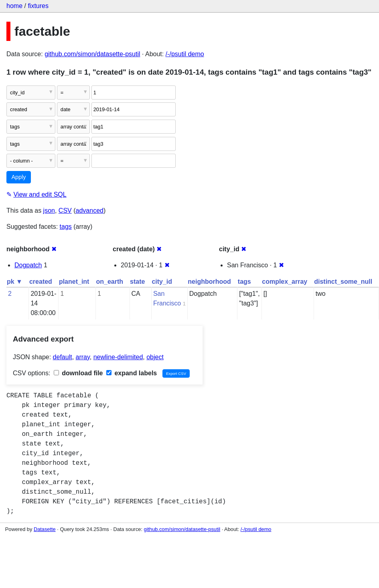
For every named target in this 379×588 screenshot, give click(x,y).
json (49, 211)
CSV (65, 211)
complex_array (285, 282)
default (63, 357)
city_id (162, 282)
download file (78, 373)
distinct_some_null (343, 282)
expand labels (132, 373)
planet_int (74, 282)
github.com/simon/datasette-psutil (92, 54)
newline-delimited (118, 357)
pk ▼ (15, 282)
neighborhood (209, 282)
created (41, 282)
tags (66, 227)
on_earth (109, 282)
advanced (90, 211)
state (137, 282)
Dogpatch (28, 265)
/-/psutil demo (185, 54)
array (83, 357)
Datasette (45, 529)
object (155, 357)
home (14, 6)
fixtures (38, 6)
